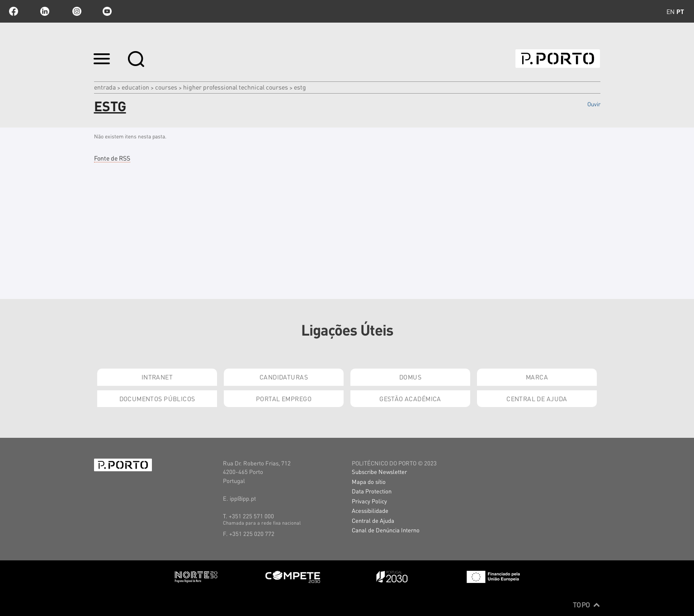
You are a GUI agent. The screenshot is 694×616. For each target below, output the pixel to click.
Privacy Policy (369, 501)
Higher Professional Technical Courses (236, 87)
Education (135, 87)
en (670, 11)
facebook (14, 11)
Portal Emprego (284, 398)
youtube (107, 11)
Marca (537, 377)
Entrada (105, 87)
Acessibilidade (370, 510)
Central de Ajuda (537, 398)
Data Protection (372, 491)
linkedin (45, 11)
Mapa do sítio (369, 481)
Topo (587, 605)
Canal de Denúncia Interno (386, 530)
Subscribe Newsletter (379, 471)
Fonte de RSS (112, 158)
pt (680, 11)
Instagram (76, 11)
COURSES (166, 87)
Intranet (157, 377)
